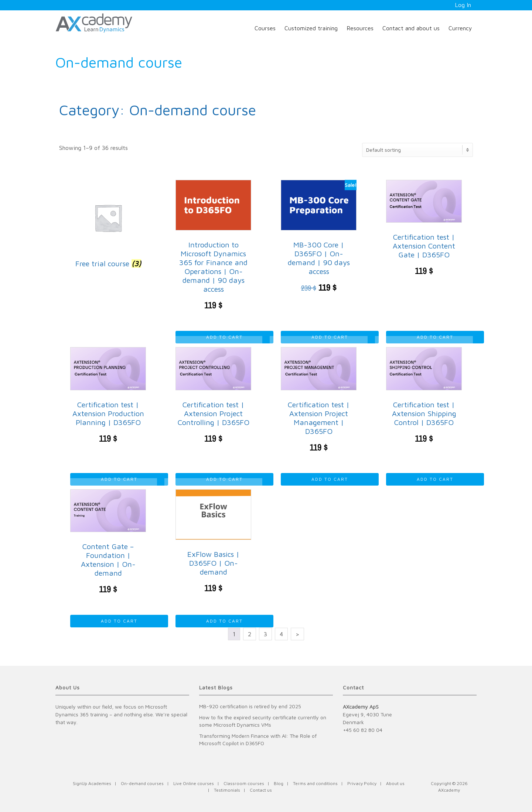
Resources (360, 28)
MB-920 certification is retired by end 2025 (250, 706)
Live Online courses (194, 783)
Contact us (261, 790)
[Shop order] (417, 150)
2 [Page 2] (250, 634)
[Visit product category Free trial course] (108, 226)
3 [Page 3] (265, 634)
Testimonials (227, 790)
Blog (279, 783)
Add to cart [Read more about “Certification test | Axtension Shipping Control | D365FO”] (435, 479)
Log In (463, 5)
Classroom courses (244, 783)
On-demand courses (142, 783)
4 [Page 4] (281, 634)
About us (395, 783)
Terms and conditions (315, 783)
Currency (460, 28)
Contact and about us (411, 28)
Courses (265, 28)
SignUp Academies (92, 783)
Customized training (311, 28)
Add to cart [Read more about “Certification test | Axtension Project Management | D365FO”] (330, 479)
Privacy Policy (362, 783)
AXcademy (449, 790)
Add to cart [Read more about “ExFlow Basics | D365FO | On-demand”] (224, 621)
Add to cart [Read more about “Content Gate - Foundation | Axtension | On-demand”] (119, 621)
